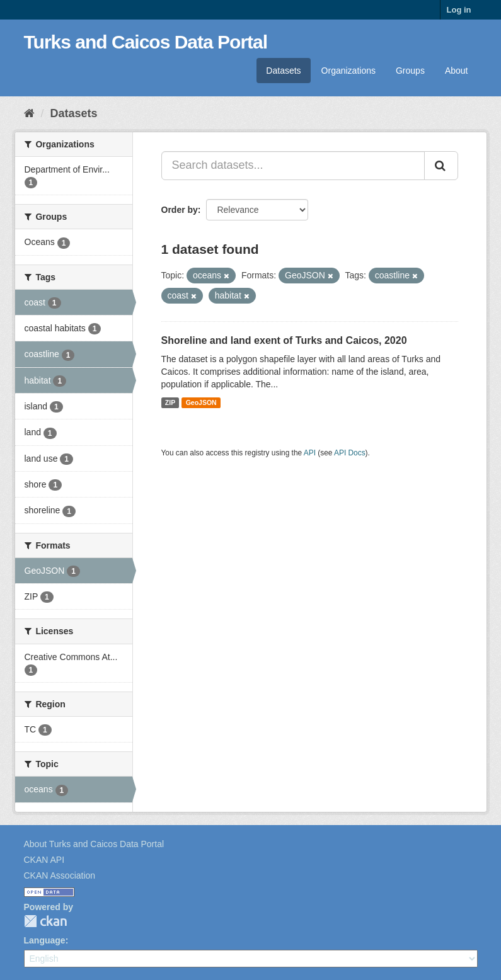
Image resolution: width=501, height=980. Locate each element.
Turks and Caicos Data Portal (146, 42)
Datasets (283, 71)
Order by (180, 210)
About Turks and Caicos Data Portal (94, 844)
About (457, 71)
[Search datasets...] (293, 166)
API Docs (350, 453)
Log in (459, 10)
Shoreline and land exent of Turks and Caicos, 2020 (284, 340)
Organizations (348, 71)
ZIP (170, 402)
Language (45, 940)
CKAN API (44, 860)
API (310, 453)
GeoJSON (201, 402)
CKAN (45, 921)
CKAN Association (60, 875)
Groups (410, 71)
